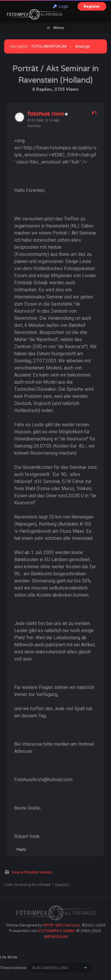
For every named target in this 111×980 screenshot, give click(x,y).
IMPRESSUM (56, 937)
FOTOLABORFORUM (49, 46)
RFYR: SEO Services (62, 925)
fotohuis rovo (46, 114)
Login (61, 6)
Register (92, 6)
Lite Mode (9, 957)
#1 (94, 113)
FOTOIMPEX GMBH (57, 931)
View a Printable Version (32, 872)
